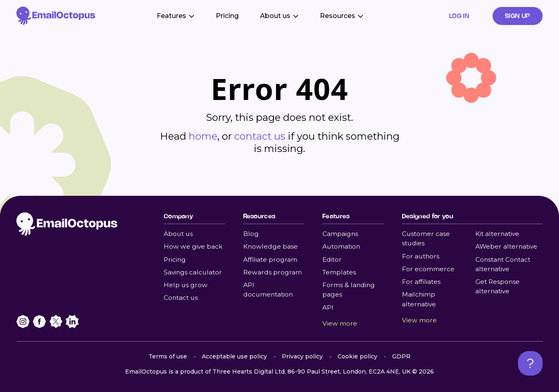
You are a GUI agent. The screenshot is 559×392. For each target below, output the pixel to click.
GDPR (401, 356)
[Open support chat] (530, 363)
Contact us (181, 298)
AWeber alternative (506, 246)
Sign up (518, 16)
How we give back (193, 246)
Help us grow (186, 285)
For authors (421, 256)
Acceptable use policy (234, 356)
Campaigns (340, 234)
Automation (341, 246)
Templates (339, 272)
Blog (251, 234)
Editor (332, 259)
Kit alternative (497, 234)
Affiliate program (270, 259)
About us (178, 234)
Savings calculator (193, 272)
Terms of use (168, 356)
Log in (459, 16)
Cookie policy (357, 356)
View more (340, 323)
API (328, 307)
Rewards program (273, 272)
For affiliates (421, 282)
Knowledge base (270, 246)
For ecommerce (428, 269)
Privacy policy (302, 356)
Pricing (227, 16)
